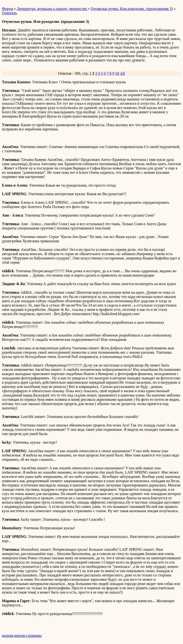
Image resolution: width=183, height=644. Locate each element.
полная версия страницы (22, 636)
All (122, 73)
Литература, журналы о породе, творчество (52, 9)
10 (117, 73)
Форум (7, 9)
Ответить (9, 13)
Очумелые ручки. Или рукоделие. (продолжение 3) (132, 9)
